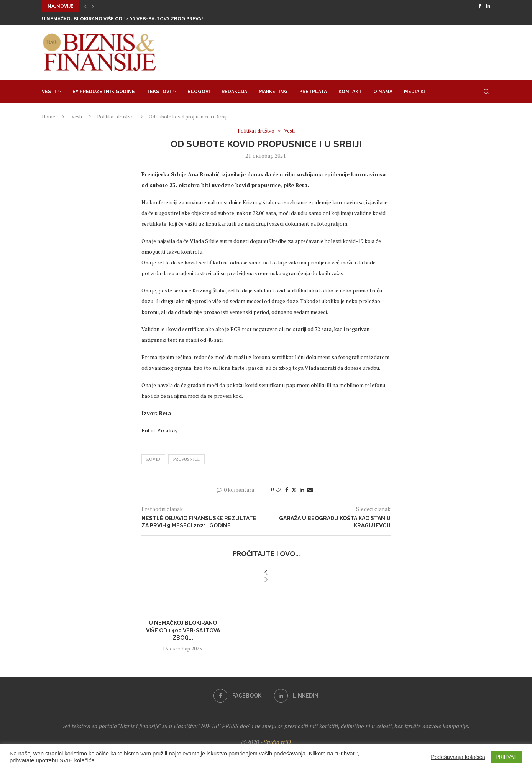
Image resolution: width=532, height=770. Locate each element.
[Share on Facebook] (287, 490)
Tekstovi (159, 92)
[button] (85, 6)
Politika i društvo (115, 117)
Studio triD (277, 742)
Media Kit (416, 92)
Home (48, 117)
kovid (153, 459)
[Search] (486, 92)
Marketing (273, 92)
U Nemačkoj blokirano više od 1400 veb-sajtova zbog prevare (125, 19)
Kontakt (350, 92)
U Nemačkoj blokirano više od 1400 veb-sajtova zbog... (183, 630)
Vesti (49, 92)
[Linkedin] (488, 6)
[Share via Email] (310, 490)
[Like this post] (278, 490)
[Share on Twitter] (294, 490)
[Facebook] (480, 6)
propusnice (186, 459)
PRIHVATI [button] (507, 757)
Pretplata (313, 92)
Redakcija (234, 92)
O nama (383, 92)
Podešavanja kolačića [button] (458, 757)
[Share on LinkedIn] (302, 490)
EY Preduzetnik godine (104, 92)
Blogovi (199, 92)
